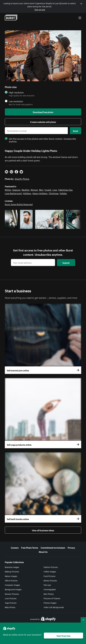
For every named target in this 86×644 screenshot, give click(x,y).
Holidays (27, 193)
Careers (15, 547)
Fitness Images (50, 603)
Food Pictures (49, 576)
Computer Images (12, 585)
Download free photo (43, 112)
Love (55, 190)
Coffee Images (50, 571)
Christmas (54, 193)
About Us (43, 552)
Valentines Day (65, 190)
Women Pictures (12, 594)
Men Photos (49, 594)
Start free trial (63, 636)
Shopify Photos (22, 179)
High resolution (16, 92)
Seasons (16, 190)
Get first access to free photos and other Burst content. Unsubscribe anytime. (40, 140)
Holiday (63, 193)
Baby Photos (10, 607)
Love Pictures (11, 598)
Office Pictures (11, 580)
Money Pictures (50, 580)
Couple (48, 190)
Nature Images (11, 576)
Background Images (13, 589)
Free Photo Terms (30, 547)
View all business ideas (43, 530)
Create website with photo (43, 122)
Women (34, 190)
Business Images (12, 567)
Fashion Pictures (51, 567)
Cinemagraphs (50, 589)
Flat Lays (47, 585)
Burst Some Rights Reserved (19, 204)
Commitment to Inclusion (53, 547)
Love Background (13, 193)
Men (41, 190)
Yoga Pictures (11, 603)
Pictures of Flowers (52, 598)
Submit (66, 263)
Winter (8, 190)
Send (75, 131)
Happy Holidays (40, 193)
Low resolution (16, 101)
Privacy (71, 547)
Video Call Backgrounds (54, 607)
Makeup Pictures (12, 571)
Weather (25, 190)
